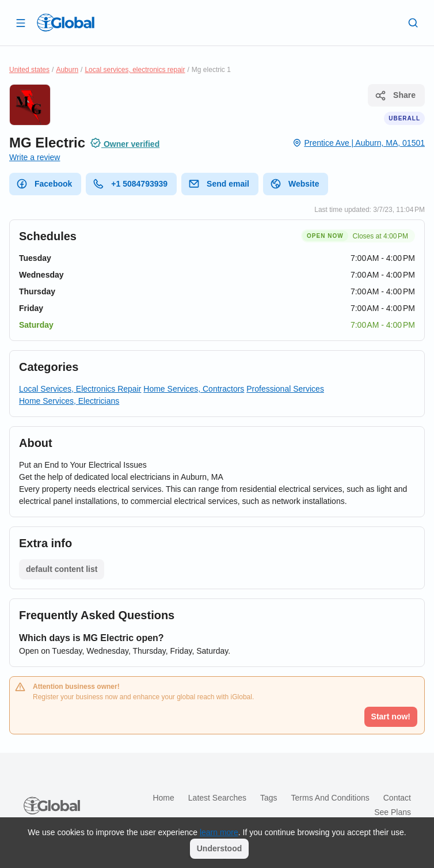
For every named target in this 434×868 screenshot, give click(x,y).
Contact (397, 798)
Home (163, 798)
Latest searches (217, 798)
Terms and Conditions (330, 798)
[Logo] (66, 22)
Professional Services (285, 389)
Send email (219, 184)
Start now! (391, 717)
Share (395, 96)
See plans (393, 812)
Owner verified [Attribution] (125, 143)
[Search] (413, 22)
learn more (219, 832)
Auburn (67, 70)
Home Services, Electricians (69, 401)
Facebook (44, 184)
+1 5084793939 (130, 184)
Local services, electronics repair (135, 70)
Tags (269, 798)
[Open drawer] (21, 22)
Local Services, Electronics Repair (80, 389)
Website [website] (294, 184)
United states (29, 70)
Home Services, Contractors (194, 389)
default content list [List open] (62, 569)
